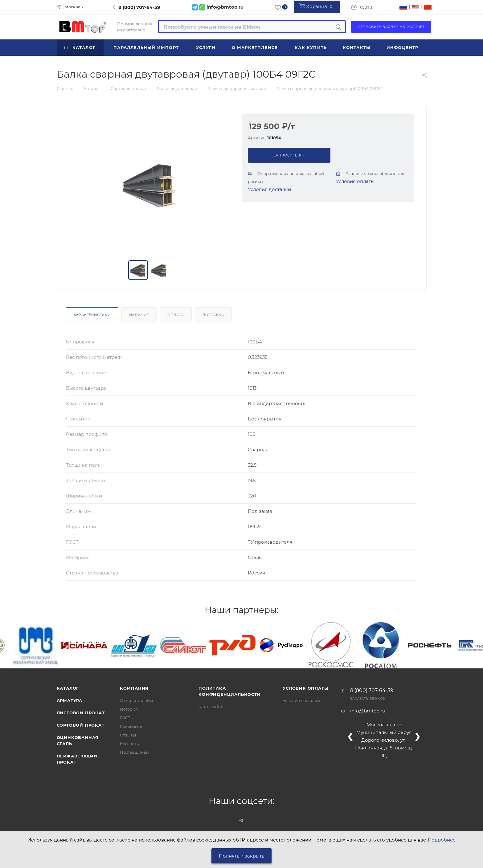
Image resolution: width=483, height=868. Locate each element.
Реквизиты (131, 726)
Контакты (130, 744)
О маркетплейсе (137, 700)
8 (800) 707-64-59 (139, 7)
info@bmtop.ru (368, 711)
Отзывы (128, 735)
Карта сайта (211, 707)
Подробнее (442, 840)
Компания (134, 688)
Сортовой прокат (81, 725)
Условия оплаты (355, 181)
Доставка (213, 315)
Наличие (139, 315)
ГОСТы (127, 718)
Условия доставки (269, 189)
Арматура (70, 700)
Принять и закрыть (241, 856)
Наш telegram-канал (241, 821)
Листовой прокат (81, 713)
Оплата (176, 315)
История (129, 709)
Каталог (68, 688)
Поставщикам (135, 752)
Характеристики (92, 315)
